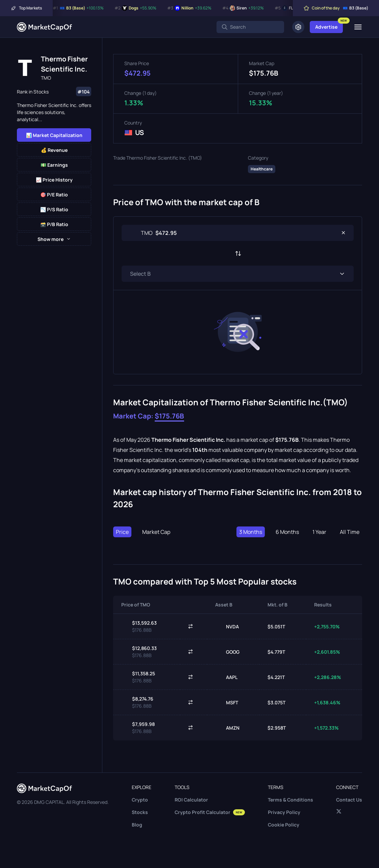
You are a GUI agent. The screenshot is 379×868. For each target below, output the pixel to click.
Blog (137, 825)
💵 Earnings (54, 165)
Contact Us (349, 800)
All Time (350, 532)
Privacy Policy (284, 812)
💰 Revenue (54, 150)
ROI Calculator (191, 800)
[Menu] (358, 27)
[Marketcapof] (44, 27)
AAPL (226, 677)
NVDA (227, 626)
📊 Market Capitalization (54, 135)
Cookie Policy (284, 825)
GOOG (227, 652)
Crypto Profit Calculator (210, 812)
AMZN (227, 728)
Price (122, 532)
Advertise (326, 27)
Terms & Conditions (290, 800)
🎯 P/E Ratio (54, 195)
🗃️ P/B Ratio (54, 224)
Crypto (140, 800)
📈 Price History (54, 180)
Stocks (140, 812)
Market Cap (156, 532)
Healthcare (262, 169)
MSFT (227, 702)
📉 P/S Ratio (54, 209)
